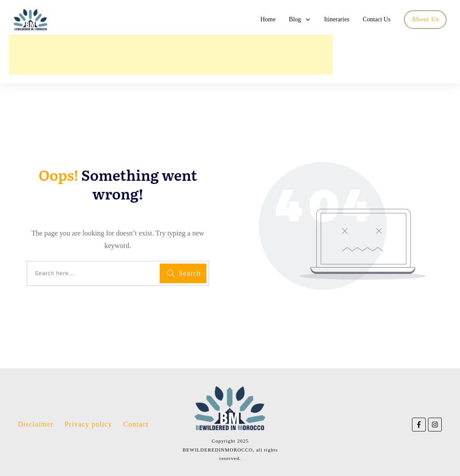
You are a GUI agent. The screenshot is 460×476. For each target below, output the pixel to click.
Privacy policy (88, 424)
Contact (136, 424)
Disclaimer (36, 424)
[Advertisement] (171, 55)
